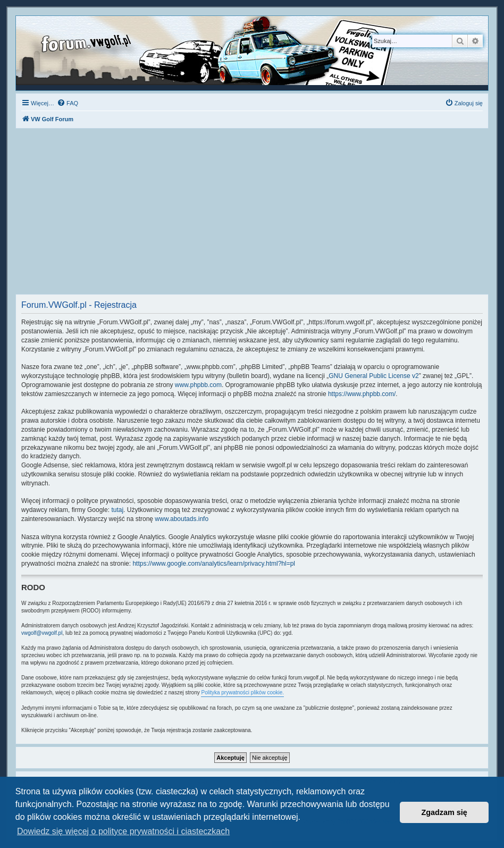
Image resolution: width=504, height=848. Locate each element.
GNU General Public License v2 (373, 376)
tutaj (117, 510)
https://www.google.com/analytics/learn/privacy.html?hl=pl (214, 564)
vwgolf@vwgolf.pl (42, 633)
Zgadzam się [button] (444, 812)
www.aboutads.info (182, 519)
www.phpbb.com (198, 385)
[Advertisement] (252, 214)
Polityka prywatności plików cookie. (242, 692)
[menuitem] (68, 103)
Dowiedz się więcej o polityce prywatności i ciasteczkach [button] (123, 831)
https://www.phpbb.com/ (362, 394)
